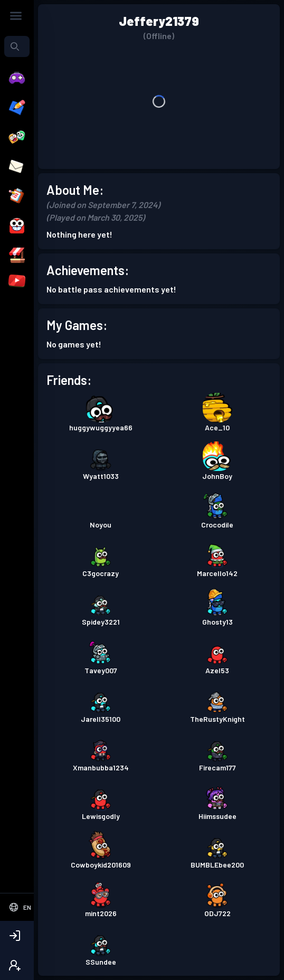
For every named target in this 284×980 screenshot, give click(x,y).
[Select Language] (20, 907)
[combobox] (17, 46)
